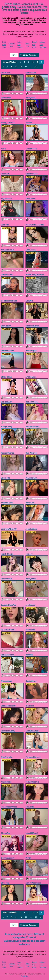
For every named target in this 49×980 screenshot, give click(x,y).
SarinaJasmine (8, 655)
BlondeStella (7, 579)
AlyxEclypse (31, 377)
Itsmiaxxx (30, 706)
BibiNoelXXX (7, 402)
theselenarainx (7, 351)
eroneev (29, 554)
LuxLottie (5, 225)
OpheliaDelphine (8, 630)
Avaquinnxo (6, 782)
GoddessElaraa (32, 326)
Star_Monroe (31, 453)
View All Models (10, 62)
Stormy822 (30, 630)
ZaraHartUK (6, 326)
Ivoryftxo (29, 301)
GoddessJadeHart (9, 301)
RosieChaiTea (31, 402)
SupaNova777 (31, 174)
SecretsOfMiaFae (8, 605)
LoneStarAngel (32, 731)
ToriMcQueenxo (32, 782)
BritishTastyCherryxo (35, 275)
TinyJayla (30, 807)
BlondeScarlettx (32, 427)
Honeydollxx (31, 579)
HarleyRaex (30, 98)
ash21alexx (30, 605)
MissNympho (7, 757)
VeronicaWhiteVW (9, 529)
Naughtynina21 (8, 250)
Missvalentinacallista (35, 225)
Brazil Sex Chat (34, 45)
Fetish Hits (24, 976)
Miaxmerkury (31, 478)
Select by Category (29, 55)
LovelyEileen (31, 149)
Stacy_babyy (7, 377)
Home (14, 55)
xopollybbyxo (31, 529)
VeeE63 (29, 123)
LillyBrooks (6, 98)
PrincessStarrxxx (33, 757)
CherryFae (6, 833)
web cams (24, 944)
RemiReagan (31, 351)
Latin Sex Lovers (20, 45)
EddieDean (6, 73)
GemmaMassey (8, 858)
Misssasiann (6, 681)
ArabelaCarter (7, 503)
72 (36, 67)
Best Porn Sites (4, 45)
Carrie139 (5, 174)
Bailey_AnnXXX (8, 123)
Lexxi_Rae (6, 478)
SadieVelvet (31, 73)
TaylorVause (6, 199)
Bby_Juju (5, 883)
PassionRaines (8, 453)
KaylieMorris (31, 681)
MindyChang (7, 427)
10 (21, 67)
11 (26, 67)
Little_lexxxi (31, 250)
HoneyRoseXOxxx (9, 807)
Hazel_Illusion (7, 554)
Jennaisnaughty (8, 731)
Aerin (3, 149)
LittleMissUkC (7, 275)
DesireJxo (30, 503)
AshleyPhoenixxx (33, 883)
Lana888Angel (32, 833)
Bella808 (29, 655)
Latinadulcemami (8, 706)
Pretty (28, 858)
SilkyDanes (30, 199)
